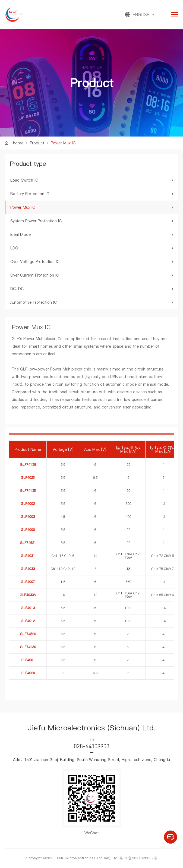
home (18, 143)
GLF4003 (28, 517)
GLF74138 (28, 491)
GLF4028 (28, 478)
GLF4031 (28, 556)
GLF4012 (28, 621)
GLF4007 (28, 582)
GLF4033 (28, 569)
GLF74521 (28, 543)
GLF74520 (28, 634)
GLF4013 (28, 608)
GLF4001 (28, 660)
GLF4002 (28, 504)
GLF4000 (28, 530)
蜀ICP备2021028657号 (138, 858)
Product (37, 143)
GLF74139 (28, 465)
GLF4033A (28, 595)
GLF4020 (28, 673)
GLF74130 (28, 647)
